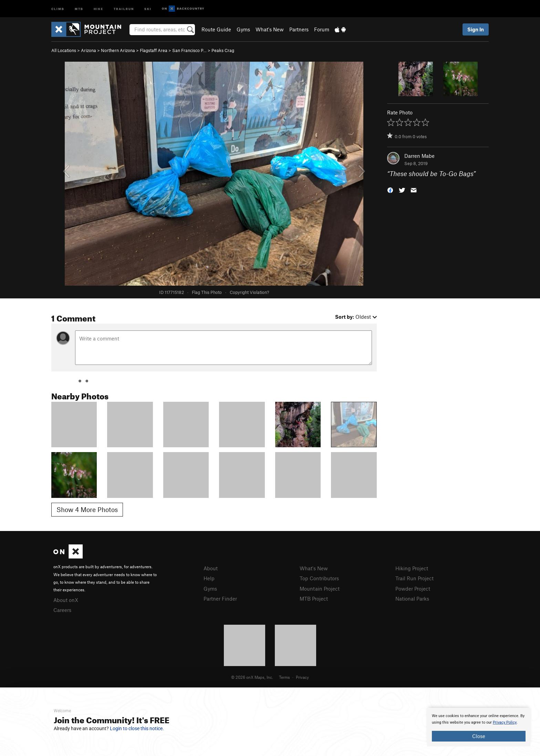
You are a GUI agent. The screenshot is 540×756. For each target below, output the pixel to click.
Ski (148, 8)
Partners (299, 29)
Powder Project (413, 589)
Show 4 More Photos (87, 509)
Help (209, 578)
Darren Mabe (419, 156)
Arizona (89, 50)
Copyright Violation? (249, 292)
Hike (98, 8)
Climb (58, 8)
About (211, 568)
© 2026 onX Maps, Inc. (252, 677)
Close (479, 736)
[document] (479, 727)
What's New (270, 29)
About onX (66, 600)
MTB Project (314, 599)
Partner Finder (220, 599)
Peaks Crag (223, 50)
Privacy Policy (505, 722)
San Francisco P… (189, 50)
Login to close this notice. (137, 728)
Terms (284, 677)
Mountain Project (320, 589)
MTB (79, 8)
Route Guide (216, 29)
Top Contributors (319, 578)
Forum (322, 29)
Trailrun (124, 8)
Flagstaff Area (154, 50)
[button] (390, 190)
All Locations (64, 50)
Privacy (302, 677)
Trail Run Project (414, 578)
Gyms (243, 29)
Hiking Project (412, 568)
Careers (62, 610)
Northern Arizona (118, 50)
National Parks (412, 599)
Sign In (476, 29)
